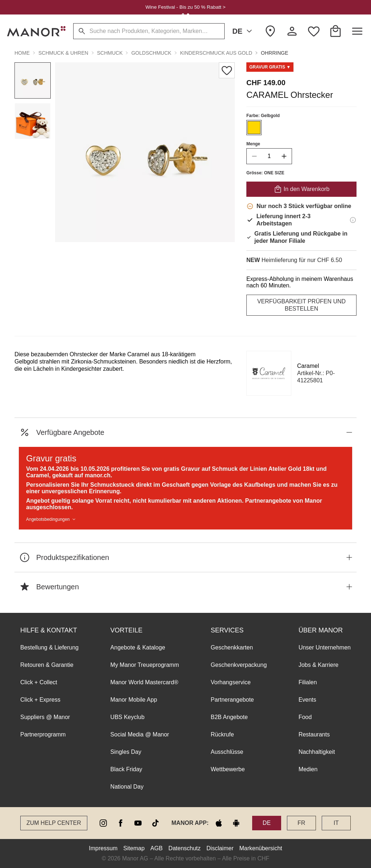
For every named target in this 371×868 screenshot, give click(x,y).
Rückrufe (222, 734)
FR (301, 823)
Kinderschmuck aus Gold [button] (216, 53)
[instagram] (103, 823)
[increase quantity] (284, 156)
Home (22, 53)
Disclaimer (220, 848)
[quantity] (269, 156)
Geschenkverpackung (239, 665)
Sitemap (134, 848)
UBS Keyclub (128, 717)
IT (336, 823)
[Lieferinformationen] (353, 220)
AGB (157, 848)
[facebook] (121, 823)
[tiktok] (155, 823)
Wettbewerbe (228, 769)
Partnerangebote (232, 700)
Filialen (308, 682)
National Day (127, 787)
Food (305, 717)
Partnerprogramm (43, 734)
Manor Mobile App (134, 700)
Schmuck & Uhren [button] (63, 53)
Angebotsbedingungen (51, 519)
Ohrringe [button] (274, 53)
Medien (308, 769)
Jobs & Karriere (318, 665)
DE (243, 31)
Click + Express (40, 700)
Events (307, 700)
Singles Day (126, 752)
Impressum (103, 848)
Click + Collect (39, 682)
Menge (253, 144)
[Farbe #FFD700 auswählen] (254, 128)
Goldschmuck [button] (151, 53)
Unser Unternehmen (325, 647)
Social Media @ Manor (140, 734)
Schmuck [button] (110, 53)
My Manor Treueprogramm (145, 665)
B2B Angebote (229, 717)
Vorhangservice (231, 682)
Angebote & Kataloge (138, 647)
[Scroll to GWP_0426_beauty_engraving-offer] (270, 67)
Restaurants (314, 734)
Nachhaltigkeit (317, 752)
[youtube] (138, 823)
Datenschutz (185, 848)
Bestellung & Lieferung (49, 647)
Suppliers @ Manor (45, 717)
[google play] (236, 823)
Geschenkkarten (232, 647)
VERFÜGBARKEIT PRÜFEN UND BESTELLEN (301, 305)
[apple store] (219, 823)
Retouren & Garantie (47, 665)
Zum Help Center (54, 823)
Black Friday (126, 769)
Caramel (308, 366)
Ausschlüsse (227, 752)
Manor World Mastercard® (145, 682)
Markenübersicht (260, 848)
